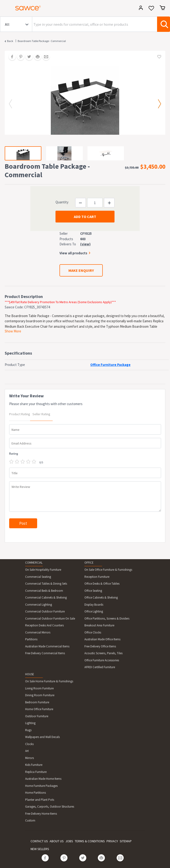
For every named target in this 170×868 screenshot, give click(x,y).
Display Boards (94, 605)
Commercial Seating (38, 577)
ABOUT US (57, 841)
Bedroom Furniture (37, 702)
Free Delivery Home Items (41, 814)
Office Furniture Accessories (102, 660)
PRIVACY (112, 841)
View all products (73, 253)
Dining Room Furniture (40, 695)
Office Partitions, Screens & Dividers (107, 619)
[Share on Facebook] (11, 57)
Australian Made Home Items (43, 779)
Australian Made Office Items (102, 639)
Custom (30, 820)
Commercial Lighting (39, 605)
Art (27, 751)
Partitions (31, 639)
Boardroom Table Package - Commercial (42, 41)
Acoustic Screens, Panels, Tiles (103, 653)
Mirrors (30, 758)
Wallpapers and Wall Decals (42, 737)
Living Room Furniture (39, 688)
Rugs (28, 730)
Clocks (29, 744)
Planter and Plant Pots (40, 800)
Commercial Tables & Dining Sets (46, 584)
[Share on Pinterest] (19, 57)
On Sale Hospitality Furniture (43, 570)
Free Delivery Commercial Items (45, 653)
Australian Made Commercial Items (47, 646)
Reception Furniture (97, 577)
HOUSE (30, 674)
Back (10, 41)
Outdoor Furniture (37, 716)
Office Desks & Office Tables (102, 584)
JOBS (69, 841)
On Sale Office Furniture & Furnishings (108, 570)
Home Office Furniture (39, 709)
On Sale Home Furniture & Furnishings (49, 681)
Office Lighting (94, 611)
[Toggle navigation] (6, 9)
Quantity (62, 202)
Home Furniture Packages (41, 786)
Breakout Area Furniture (99, 625)
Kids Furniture (34, 765)
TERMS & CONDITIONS (90, 841)
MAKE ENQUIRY (81, 270)
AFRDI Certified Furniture (100, 667)
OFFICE (89, 563)
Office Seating (93, 591)
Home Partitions (36, 793)
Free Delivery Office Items (100, 646)
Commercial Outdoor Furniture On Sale (50, 619)
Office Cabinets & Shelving (101, 598)
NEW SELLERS (40, 849)
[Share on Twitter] (28, 57)
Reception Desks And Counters (44, 625)
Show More (13, 331)
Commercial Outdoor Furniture (45, 611)
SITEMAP (126, 841)
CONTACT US (39, 841)
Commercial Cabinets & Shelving (46, 598)
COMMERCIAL (34, 563)
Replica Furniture (36, 772)
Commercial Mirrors (38, 632)
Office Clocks (93, 632)
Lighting (30, 723)
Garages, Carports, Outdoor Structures (50, 807)
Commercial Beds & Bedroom (44, 591)
